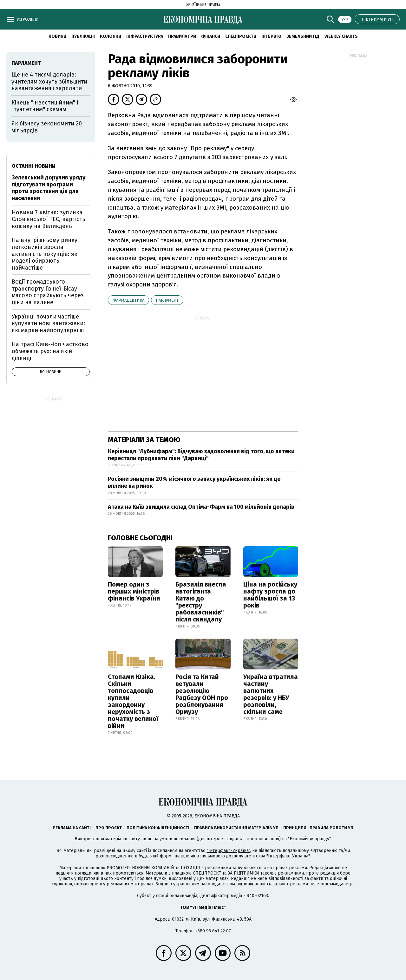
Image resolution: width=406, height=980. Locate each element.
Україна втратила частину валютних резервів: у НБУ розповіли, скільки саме (271, 694)
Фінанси (211, 36)
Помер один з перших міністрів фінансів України (134, 591)
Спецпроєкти (241, 36)
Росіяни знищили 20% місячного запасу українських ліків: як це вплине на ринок (194, 482)
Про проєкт (109, 828)
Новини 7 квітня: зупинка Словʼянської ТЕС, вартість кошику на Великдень (49, 219)
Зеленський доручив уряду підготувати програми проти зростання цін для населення (49, 188)
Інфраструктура (145, 36)
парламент (167, 300)
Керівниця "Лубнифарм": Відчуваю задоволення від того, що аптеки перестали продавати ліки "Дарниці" (201, 455)
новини (57, 36)
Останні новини (34, 166)
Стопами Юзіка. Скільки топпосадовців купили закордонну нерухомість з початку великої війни (133, 701)
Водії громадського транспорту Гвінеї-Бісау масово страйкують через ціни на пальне (48, 292)
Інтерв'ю (271, 36)
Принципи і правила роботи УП (318, 828)
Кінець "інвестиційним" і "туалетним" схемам (45, 106)
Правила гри (182, 36)
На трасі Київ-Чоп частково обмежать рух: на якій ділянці (50, 351)
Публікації (83, 36)
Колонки (111, 36)
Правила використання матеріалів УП (236, 828)
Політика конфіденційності (158, 828)
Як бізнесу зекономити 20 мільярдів (47, 127)
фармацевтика (128, 300)
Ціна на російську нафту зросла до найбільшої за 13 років (270, 595)
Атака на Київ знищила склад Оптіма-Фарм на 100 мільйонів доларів (201, 507)
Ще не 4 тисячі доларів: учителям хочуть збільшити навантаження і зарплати (49, 81)
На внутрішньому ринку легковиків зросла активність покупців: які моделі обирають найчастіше (45, 254)
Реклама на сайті (72, 828)
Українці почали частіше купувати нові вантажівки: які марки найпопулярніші (48, 323)
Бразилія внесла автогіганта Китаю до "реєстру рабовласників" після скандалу (201, 602)
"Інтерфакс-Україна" (228, 851)
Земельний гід (303, 36)
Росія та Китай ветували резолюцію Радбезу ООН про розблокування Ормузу (202, 694)
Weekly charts (341, 36)
